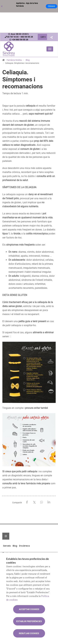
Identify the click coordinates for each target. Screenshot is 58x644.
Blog (28, 60)
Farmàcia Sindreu (14, 60)
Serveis (7, 546)
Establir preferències (29, 621)
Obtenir (52, 6)
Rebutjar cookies (29, 633)
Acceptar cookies (29, 609)
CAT (42, 37)
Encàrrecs (25, 546)
